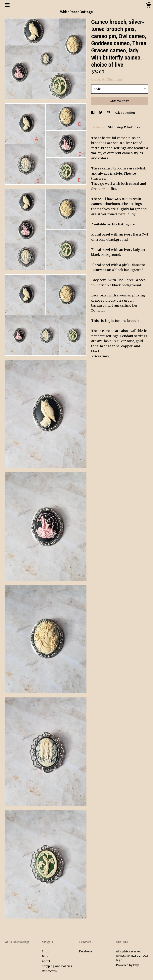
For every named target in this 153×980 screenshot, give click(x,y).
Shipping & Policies (124, 127)
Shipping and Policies (57, 966)
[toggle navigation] (7, 5)
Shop (45, 951)
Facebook (86, 951)
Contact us (49, 971)
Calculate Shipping (107, 79)
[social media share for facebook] (93, 113)
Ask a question (125, 113)
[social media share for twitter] (101, 113)
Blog (45, 956)
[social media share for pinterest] (109, 113)
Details (98, 127)
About (46, 961)
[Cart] (148, 6)
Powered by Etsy (127, 965)
